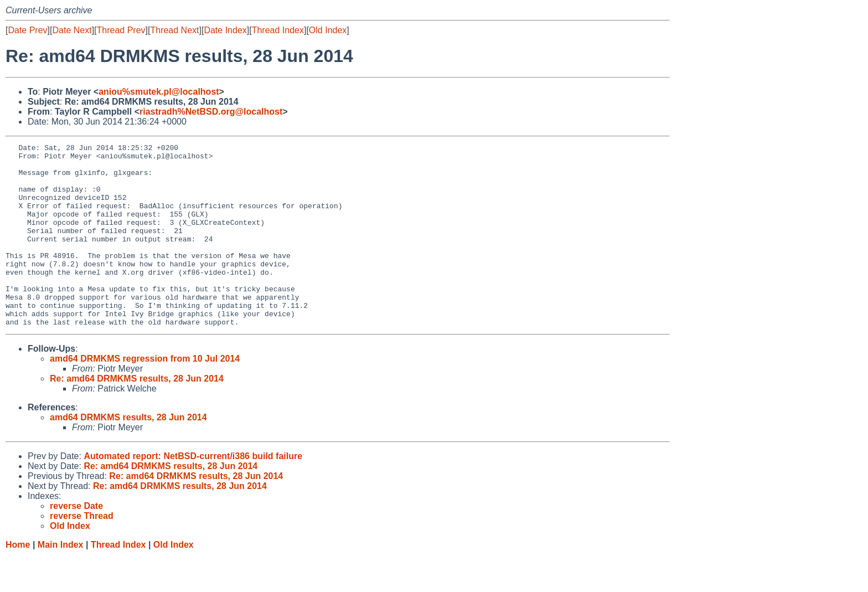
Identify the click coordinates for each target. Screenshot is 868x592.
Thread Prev (121, 30)
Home (18, 581)
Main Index (61, 581)
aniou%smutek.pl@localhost (159, 92)
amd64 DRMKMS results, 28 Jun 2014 (128, 454)
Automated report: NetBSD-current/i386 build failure (193, 493)
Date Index (225, 30)
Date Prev (27, 30)
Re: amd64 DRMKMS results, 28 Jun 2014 (137, 415)
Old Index (328, 30)
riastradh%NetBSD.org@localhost (211, 112)
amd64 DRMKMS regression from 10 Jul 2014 (145, 395)
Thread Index (278, 30)
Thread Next (174, 30)
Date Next (72, 30)
